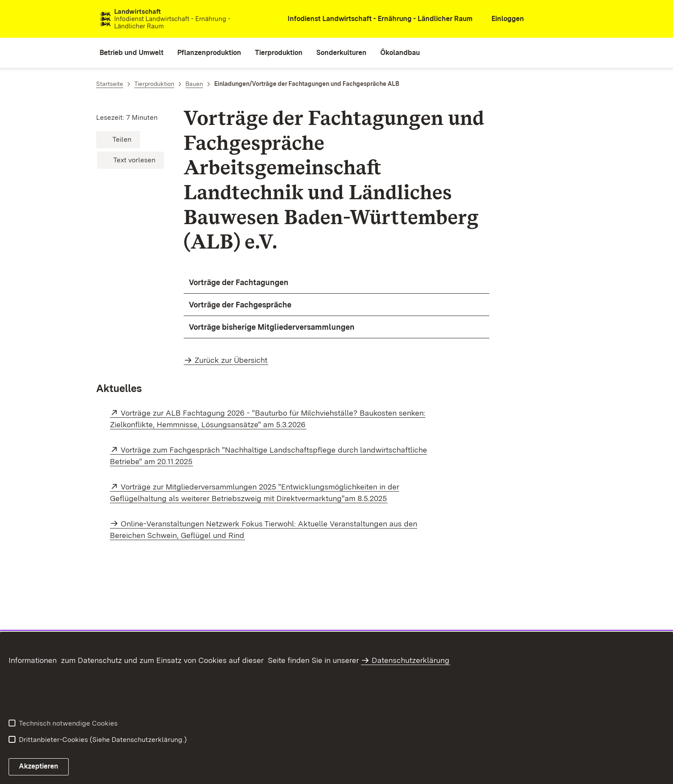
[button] (118, 140)
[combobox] (569, 19)
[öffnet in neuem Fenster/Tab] (374, 19)
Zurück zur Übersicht (231, 360)
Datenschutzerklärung (411, 660)
